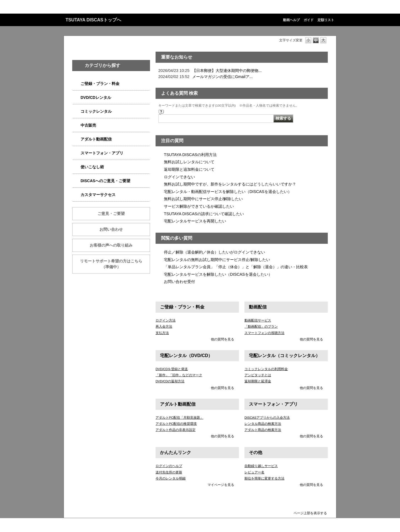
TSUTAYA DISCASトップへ (93, 20)
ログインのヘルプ (169, 466)
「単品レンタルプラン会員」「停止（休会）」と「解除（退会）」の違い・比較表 (236, 267)
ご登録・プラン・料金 (100, 84)
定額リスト (326, 20)
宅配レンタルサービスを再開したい (195, 221)
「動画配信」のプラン (261, 327)
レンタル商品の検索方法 (263, 424)
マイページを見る (221, 485)
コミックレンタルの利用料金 (266, 369)
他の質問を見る (222, 339)
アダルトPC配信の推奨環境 (176, 424)
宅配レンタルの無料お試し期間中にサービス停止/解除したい (217, 260)
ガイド (309, 20)
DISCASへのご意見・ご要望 (105, 181)
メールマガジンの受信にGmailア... (222, 77)
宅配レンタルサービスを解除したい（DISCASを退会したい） (218, 274)
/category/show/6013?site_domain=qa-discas (77, 125)
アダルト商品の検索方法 (263, 430)
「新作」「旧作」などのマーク (179, 375)
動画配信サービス (258, 320)
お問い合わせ (111, 229)
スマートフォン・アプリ (102, 153)
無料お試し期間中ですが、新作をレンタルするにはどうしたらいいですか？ (230, 184)
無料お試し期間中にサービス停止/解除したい (203, 199)
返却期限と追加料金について (189, 169)
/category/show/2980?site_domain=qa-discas (77, 98)
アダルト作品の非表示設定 (176, 430)
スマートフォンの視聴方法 (264, 333)
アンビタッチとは (258, 375)
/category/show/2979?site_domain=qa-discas (77, 84)
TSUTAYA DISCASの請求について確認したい (204, 214)
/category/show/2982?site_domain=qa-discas (77, 153)
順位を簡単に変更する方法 (264, 478)
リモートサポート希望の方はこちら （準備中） (115, 264)
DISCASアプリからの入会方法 (267, 418)
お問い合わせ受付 (179, 282)
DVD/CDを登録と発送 (172, 369)
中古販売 (88, 125)
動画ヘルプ (291, 20)
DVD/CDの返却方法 (170, 381)
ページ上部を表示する (310, 513)
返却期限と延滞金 (258, 381)
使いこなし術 (92, 167)
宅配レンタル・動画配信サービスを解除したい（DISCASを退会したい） (228, 192)
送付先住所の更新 (169, 472)
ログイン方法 (166, 320)
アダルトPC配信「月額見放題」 (179, 418)
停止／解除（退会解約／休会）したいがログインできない (214, 252)
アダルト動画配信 (96, 139)
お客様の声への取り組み (111, 245)
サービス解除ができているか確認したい (199, 206)
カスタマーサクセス (98, 195)
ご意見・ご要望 (111, 214)
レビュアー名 (254, 472)
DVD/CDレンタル (96, 97)
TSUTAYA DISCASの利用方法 (190, 155)
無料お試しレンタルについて (189, 162)
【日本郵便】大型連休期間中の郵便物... (227, 71)
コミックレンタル (96, 111)
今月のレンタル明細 (171, 478)
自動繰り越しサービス (261, 466)
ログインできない (179, 177)
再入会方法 (164, 327)
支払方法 (162, 333)
